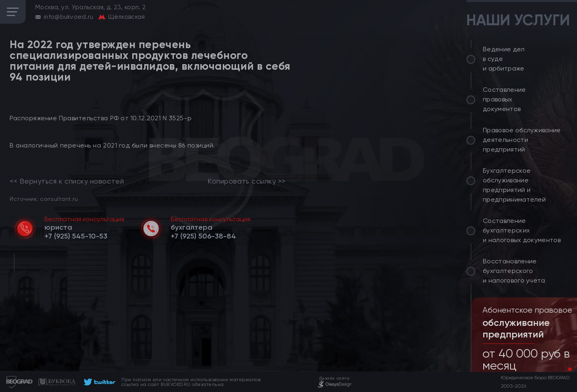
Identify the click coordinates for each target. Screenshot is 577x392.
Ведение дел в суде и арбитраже (504, 59)
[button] (563, 369)
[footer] (98, 382)
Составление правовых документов (504, 99)
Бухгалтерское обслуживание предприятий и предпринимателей (514, 185)
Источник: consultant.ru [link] (44, 199)
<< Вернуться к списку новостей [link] (67, 181)
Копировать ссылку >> (247, 181)
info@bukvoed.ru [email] (69, 17)
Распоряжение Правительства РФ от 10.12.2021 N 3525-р (101, 118)
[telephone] (76, 236)
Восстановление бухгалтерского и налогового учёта (514, 271)
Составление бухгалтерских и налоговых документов (522, 230)
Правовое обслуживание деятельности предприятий (522, 140)
